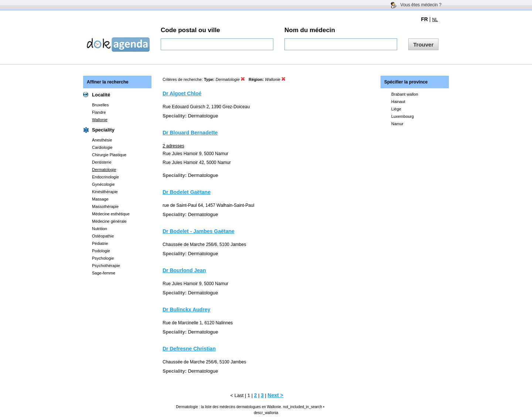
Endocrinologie (105, 177)
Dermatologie (104, 170)
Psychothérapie (106, 266)
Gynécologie (103, 184)
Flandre (99, 112)
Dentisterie (102, 162)
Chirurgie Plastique (109, 155)
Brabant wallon (405, 94)
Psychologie (103, 258)
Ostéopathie (103, 236)
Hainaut (398, 102)
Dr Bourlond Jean (184, 270)
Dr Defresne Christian (189, 349)
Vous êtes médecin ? (421, 5)
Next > (275, 395)
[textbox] (217, 44)
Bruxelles (100, 105)
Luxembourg (403, 116)
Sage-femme (104, 273)
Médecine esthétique (111, 214)
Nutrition (100, 229)
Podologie (101, 251)
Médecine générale (109, 221)
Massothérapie (105, 206)
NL (435, 20)
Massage (100, 199)
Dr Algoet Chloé (182, 93)
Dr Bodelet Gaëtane (187, 192)
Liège (396, 109)
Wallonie (100, 120)
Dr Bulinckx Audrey (186, 310)
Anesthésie (102, 140)
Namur (397, 124)
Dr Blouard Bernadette (190, 133)
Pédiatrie (100, 243)
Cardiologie (102, 147)
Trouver (423, 45)
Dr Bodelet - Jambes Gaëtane (199, 231)
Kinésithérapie (105, 192)
